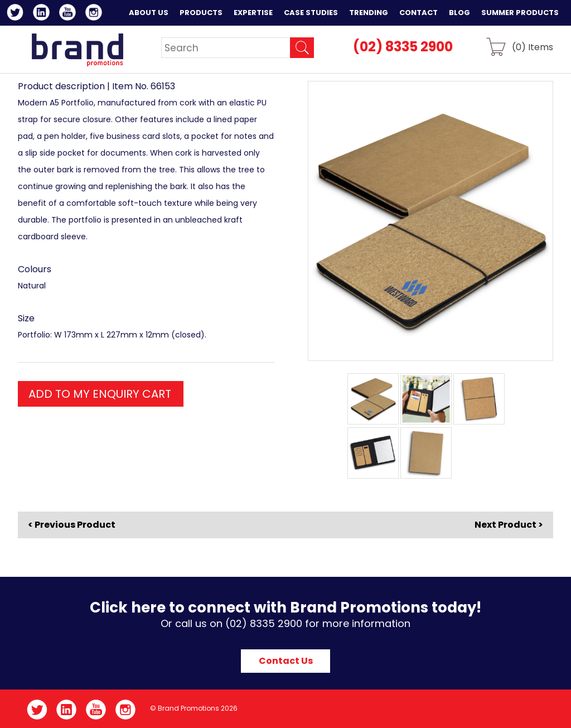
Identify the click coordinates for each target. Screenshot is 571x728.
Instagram (96, 14)
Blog (459, 13)
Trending (369, 13)
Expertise (253, 13)
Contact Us (286, 661)
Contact (418, 13)
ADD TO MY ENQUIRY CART (100, 394)
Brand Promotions (77, 50)
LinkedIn (43, 14)
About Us (149, 13)
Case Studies (311, 13)
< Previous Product (72, 525)
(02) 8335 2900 (403, 47)
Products (201, 13)
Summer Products (520, 13)
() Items (533, 47)
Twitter (17, 14)
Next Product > (509, 525)
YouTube (69, 14)
